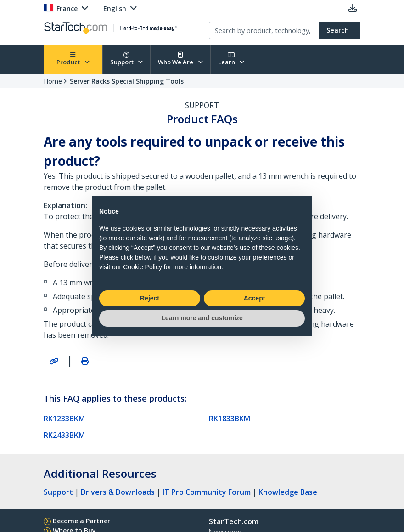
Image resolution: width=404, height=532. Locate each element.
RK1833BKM (230, 419)
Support (127, 59)
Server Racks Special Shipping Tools (127, 81)
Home (53, 81)
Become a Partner (81, 521)
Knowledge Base (288, 492)
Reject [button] (150, 298)
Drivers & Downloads (118, 492)
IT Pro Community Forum (207, 492)
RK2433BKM (64, 435)
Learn (231, 59)
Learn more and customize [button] (202, 318)
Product (73, 59)
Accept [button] (255, 298)
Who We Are (180, 59)
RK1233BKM (64, 419)
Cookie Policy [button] (143, 267)
